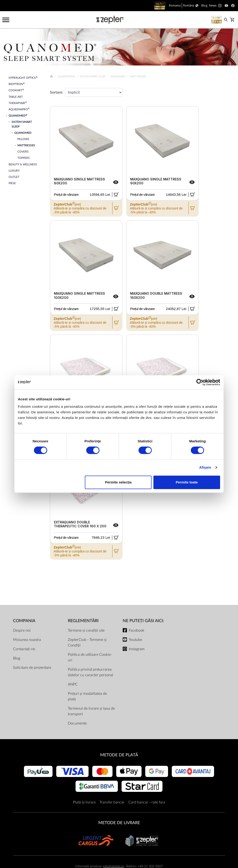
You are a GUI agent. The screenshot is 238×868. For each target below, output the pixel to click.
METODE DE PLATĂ (119, 755)
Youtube (135, 640)
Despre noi (22, 630)
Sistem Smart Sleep (93, 77)
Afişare (205, 467)
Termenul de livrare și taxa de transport (91, 711)
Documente (77, 723)
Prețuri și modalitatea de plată (87, 696)
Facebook (137, 630)
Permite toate (187, 482)
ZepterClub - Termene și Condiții (87, 643)
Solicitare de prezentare (32, 668)
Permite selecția (118, 482)
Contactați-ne (24, 649)
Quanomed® (67, 77)
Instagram (137, 649)
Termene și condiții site (86, 630)
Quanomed (118, 77)
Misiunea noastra (27, 640)
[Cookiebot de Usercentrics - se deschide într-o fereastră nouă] (200, 382)
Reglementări (83, 621)
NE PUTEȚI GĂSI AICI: (143, 621)
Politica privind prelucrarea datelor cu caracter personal (91, 672)
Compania (24, 621)
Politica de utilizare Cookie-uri (90, 657)
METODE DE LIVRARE (119, 823)
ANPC (73, 684)
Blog (17, 658)
